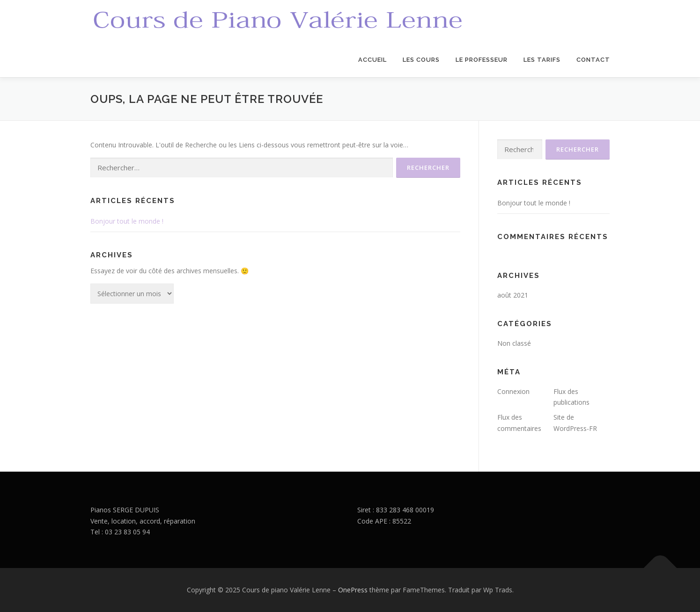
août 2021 (513, 295)
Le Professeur (482, 60)
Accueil (372, 60)
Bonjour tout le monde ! (127, 221)
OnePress (353, 590)
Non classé (514, 343)
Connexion (513, 391)
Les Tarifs (542, 60)
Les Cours (421, 60)
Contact (593, 60)
